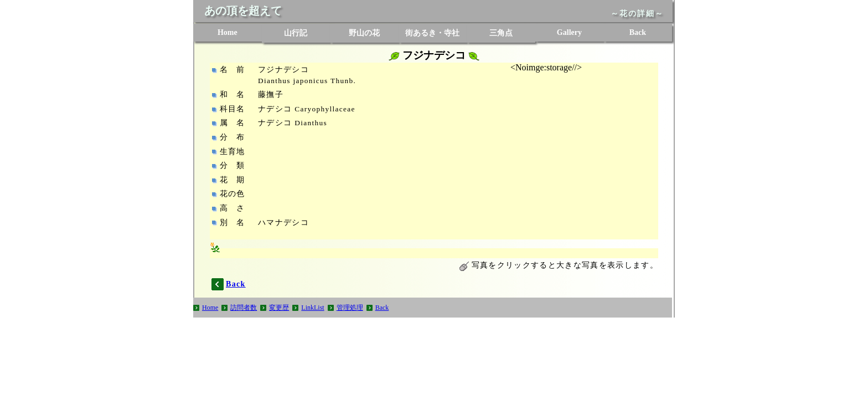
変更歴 (279, 308)
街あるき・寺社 (432, 33)
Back (638, 32)
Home (228, 32)
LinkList (312, 308)
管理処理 (350, 308)
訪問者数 (244, 308)
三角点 (501, 33)
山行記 (296, 33)
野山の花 (364, 33)
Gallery (569, 32)
